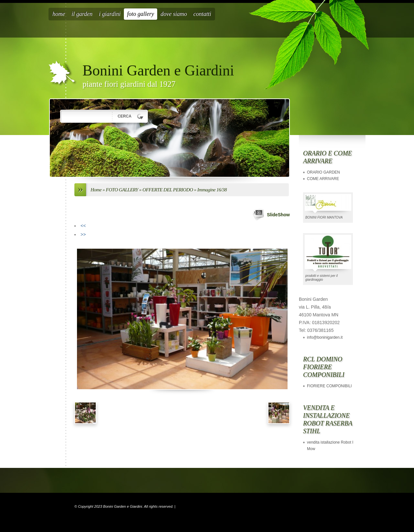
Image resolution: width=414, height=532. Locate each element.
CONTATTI (202, 14)
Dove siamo (174, 14)
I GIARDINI (110, 14)
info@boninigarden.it (325, 337)
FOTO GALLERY (141, 14)
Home (59, 14)
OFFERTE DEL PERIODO (168, 190)
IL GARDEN (82, 14)
